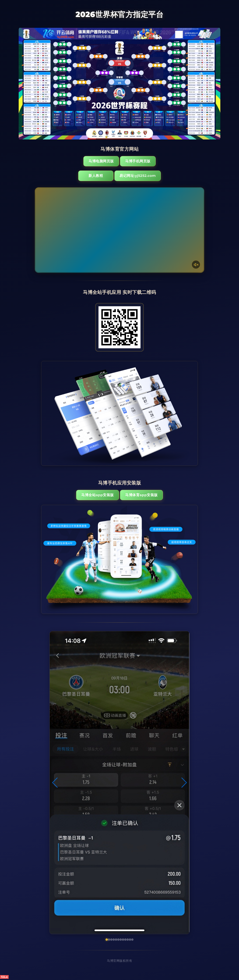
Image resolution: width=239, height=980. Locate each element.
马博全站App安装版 (97, 496)
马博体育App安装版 (142, 496)
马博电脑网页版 (99, 161)
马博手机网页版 (140, 161)
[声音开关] (196, 265)
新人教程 (95, 176)
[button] (55, 784)
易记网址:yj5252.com (140, 176)
